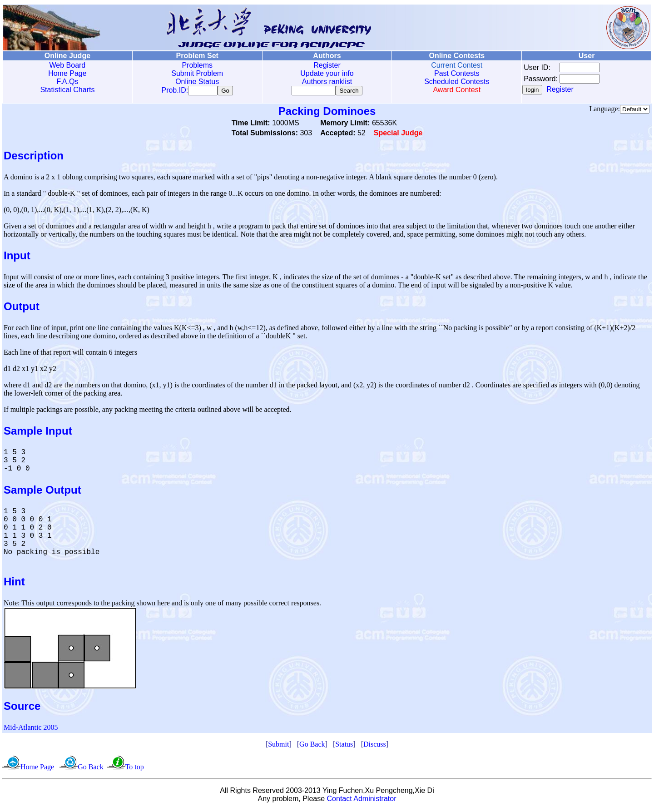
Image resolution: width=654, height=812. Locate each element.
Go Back (312, 746)
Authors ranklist (327, 82)
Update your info (327, 73)
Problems (197, 65)
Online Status (197, 82)
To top (135, 769)
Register (327, 65)
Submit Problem (197, 73)
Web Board (68, 65)
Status (344, 746)
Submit (278, 746)
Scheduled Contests (457, 82)
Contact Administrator (362, 800)
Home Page (67, 73)
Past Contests (457, 73)
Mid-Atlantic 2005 (31, 729)
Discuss (375, 746)
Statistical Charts (67, 90)
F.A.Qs (67, 82)
